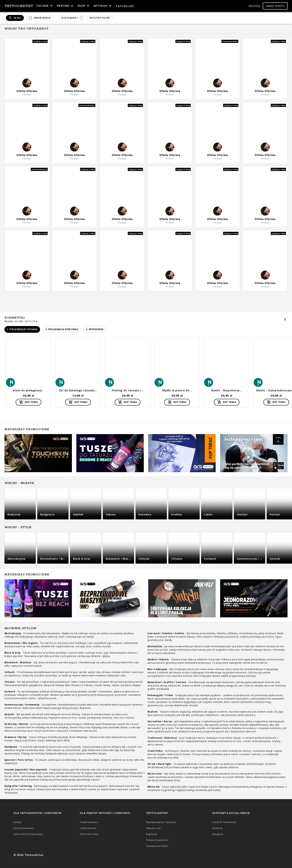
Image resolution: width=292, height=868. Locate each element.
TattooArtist (19, 6)
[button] (254, 6)
